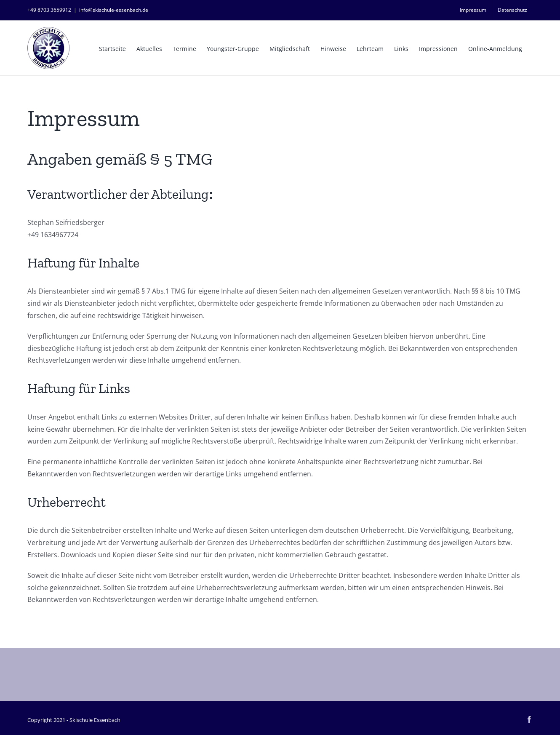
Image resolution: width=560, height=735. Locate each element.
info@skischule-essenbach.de (114, 10)
